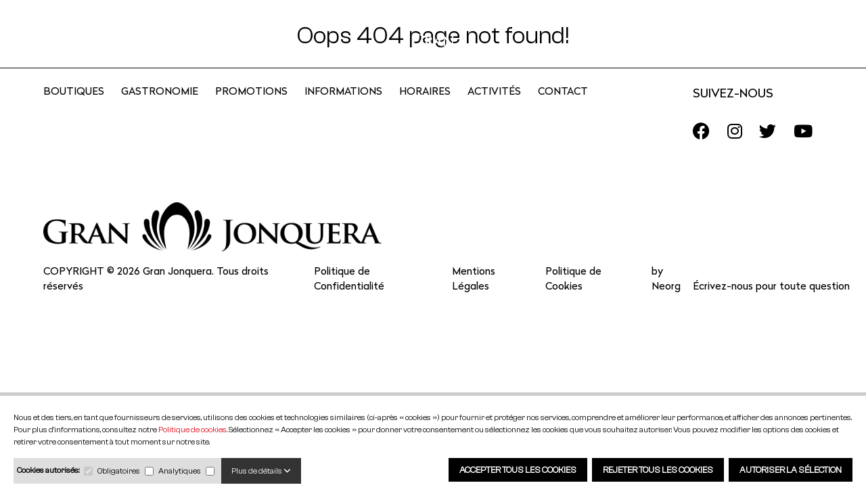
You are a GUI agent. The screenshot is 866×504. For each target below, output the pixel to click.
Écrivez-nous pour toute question (771, 304)
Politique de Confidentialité (349, 297)
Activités (494, 109)
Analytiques (180, 471)
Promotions (251, 109)
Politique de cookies (192, 429)
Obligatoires (119, 471)
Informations (343, 109)
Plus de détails (261, 471)
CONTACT (563, 109)
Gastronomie (160, 109)
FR (770, 36)
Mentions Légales (474, 297)
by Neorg (666, 297)
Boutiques (74, 109)
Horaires (425, 109)
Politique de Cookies (573, 297)
